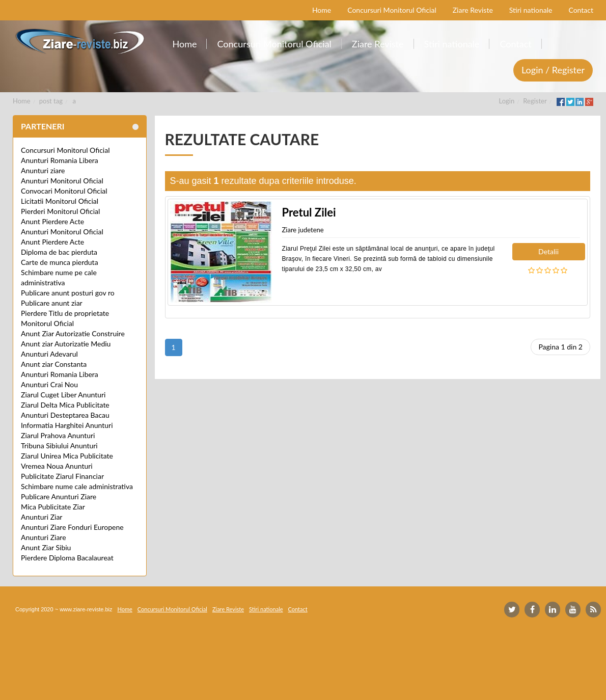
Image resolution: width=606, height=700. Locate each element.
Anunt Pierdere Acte (52, 221)
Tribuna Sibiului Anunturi (59, 446)
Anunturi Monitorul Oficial (62, 181)
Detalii (548, 251)
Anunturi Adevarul (49, 354)
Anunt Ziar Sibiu (46, 547)
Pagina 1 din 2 (560, 347)
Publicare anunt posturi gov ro (68, 293)
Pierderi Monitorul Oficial (60, 211)
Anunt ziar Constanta (54, 364)
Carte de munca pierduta (60, 262)
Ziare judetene (303, 230)
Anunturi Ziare (44, 537)
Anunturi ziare (43, 170)
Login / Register (553, 70)
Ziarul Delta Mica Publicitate (65, 405)
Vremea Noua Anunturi (57, 466)
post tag (51, 101)
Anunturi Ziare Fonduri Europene (72, 527)
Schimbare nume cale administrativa (77, 486)
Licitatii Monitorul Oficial (60, 201)
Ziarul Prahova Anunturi (58, 435)
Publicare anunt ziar (52, 303)
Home (22, 101)
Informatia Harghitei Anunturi (67, 425)
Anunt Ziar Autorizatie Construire (73, 333)
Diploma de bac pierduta (59, 252)
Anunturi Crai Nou (49, 384)
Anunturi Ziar (42, 517)
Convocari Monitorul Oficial (64, 191)
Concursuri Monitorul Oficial (65, 150)
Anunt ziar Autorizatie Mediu (66, 344)
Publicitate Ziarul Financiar (62, 476)
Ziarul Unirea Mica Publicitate (67, 456)
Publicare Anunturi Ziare (59, 496)
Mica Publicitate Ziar (53, 507)
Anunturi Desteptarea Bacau (65, 415)
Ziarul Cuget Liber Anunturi (63, 395)
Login (507, 101)
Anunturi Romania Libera (60, 160)
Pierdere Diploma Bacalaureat (67, 558)
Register (535, 101)
